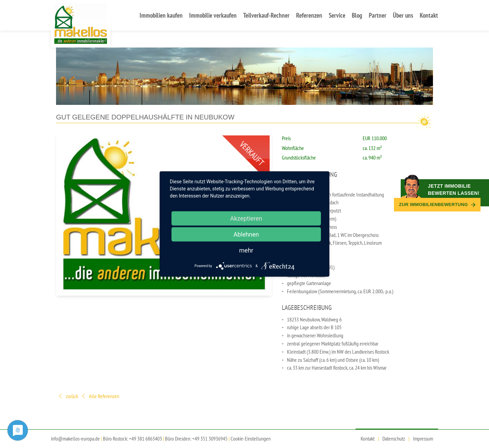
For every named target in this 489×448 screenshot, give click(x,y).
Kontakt (429, 15)
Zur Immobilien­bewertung (437, 204)
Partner (378, 15)
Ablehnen (246, 234)
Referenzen (309, 15)
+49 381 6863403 (146, 438)
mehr (246, 250)
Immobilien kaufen (161, 15)
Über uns (403, 15)
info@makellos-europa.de (75, 438)
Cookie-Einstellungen (251, 438)
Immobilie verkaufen (213, 15)
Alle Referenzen (100, 397)
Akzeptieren (246, 218)
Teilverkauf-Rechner (266, 15)
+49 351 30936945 (210, 438)
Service (337, 15)
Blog (357, 15)
